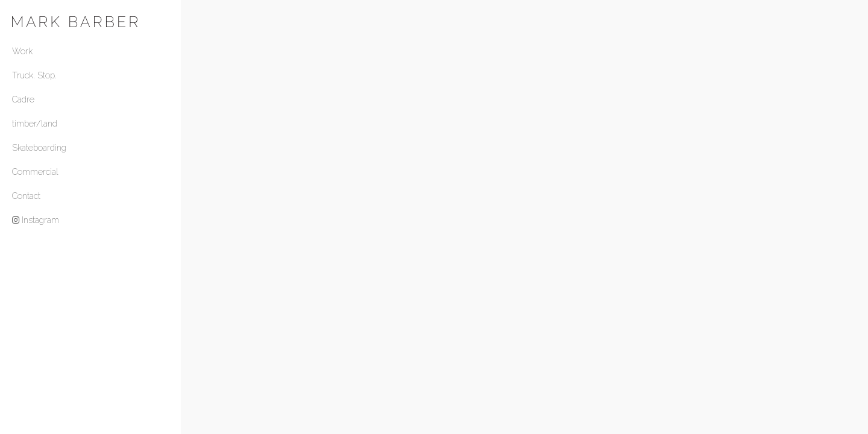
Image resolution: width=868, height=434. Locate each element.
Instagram (36, 220)
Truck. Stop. (34, 75)
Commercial (35, 172)
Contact (26, 196)
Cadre (23, 99)
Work (22, 51)
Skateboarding (39, 148)
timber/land (35, 124)
